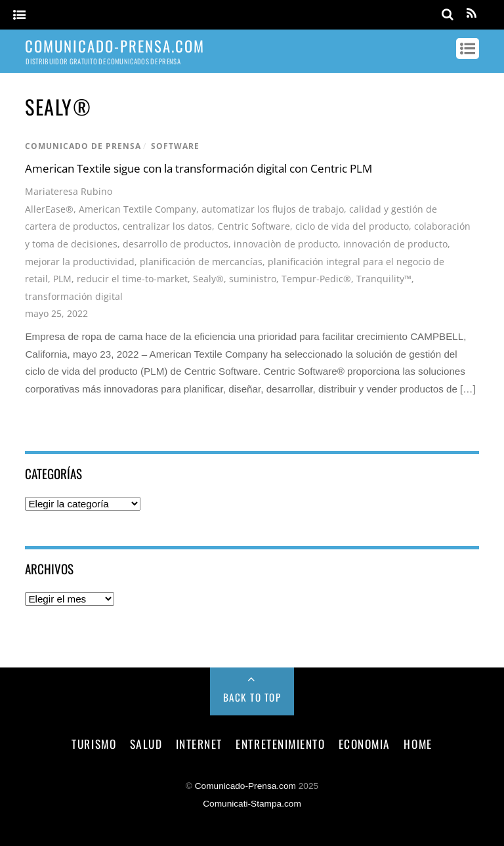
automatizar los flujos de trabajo (273, 209)
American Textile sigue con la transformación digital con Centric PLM (199, 168)
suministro (253, 279)
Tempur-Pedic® (316, 279)
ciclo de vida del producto (352, 226)
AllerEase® (49, 209)
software (175, 146)
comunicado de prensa (83, 146)
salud (146, 744)
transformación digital (74, 296)
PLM (62, 279)
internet (199, 744)
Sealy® (208, 279)
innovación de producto (395, 244)
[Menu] (19, 15)
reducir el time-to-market (132, 279)
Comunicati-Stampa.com (252, 804)
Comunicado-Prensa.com (245, 786)
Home (418, 744)
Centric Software (254, 226)
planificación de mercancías (201, 262)
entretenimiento (280, 744)
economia (365, 744)
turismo (94, 744)
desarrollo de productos (176, 244)
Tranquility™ (384, 279)
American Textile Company (137, 209)
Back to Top (252, 697)
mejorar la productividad (80, 262)
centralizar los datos (167, 226)
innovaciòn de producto (286, 244)
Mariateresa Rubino (69, 191)
